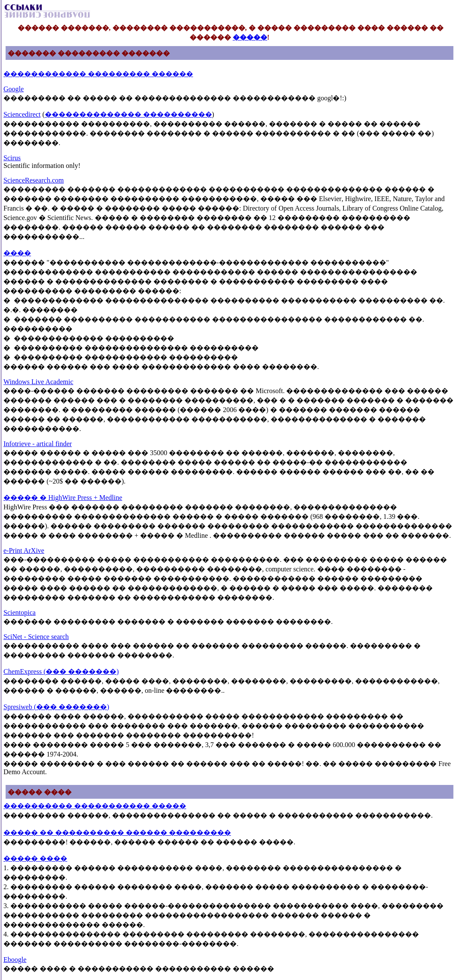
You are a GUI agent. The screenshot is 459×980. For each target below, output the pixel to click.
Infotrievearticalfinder (38, 444)
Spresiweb (56, 707)
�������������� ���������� (128, 114)
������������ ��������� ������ (98, 74)
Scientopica (20, 612)
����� (250, 37)
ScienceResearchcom (34, 180)
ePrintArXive (24, 550)
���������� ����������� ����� (95, 806)
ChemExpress (61, 671)
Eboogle (15, 960)
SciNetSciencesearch (36, 637)
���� (17, 253)
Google (14, 89)
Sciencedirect (22, 114)
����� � (26, 498)
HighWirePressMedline (85, 498)
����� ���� (35, 858)
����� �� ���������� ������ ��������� (117, 833)
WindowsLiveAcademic (38, 382)
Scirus (12, 158)
